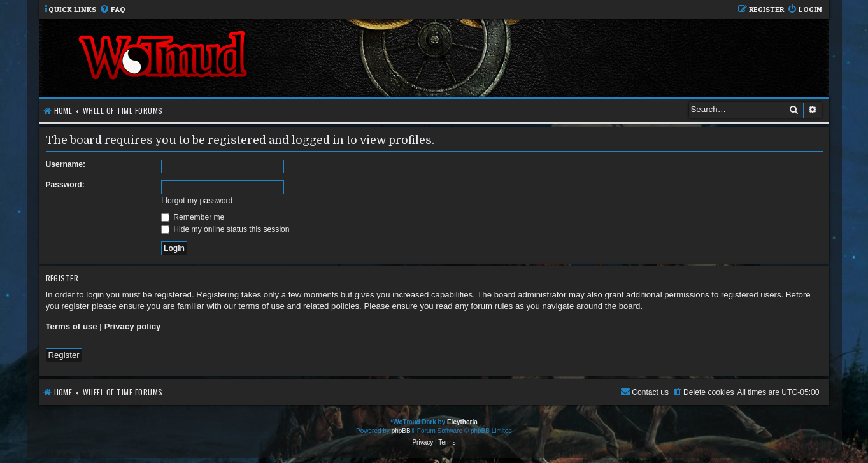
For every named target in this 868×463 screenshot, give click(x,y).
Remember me (193, 217)
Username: (66, 164)
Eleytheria (462, 422)
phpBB (401, 431)
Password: (65, 185)
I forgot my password (197, 201)
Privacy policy (133, 326)
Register (64, 355)
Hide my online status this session (225, 229)
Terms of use (72, 326)
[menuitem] (112, 10)
